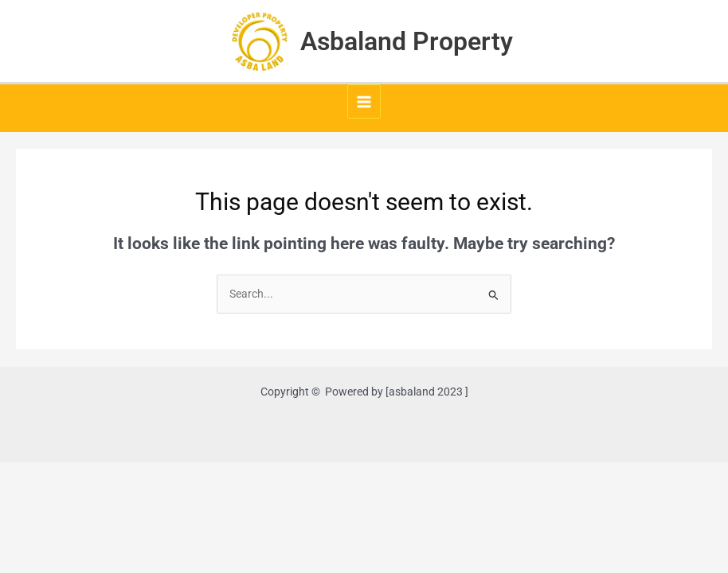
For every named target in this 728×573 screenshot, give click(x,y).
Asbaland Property (407, 41)
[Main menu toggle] (364, 101)
